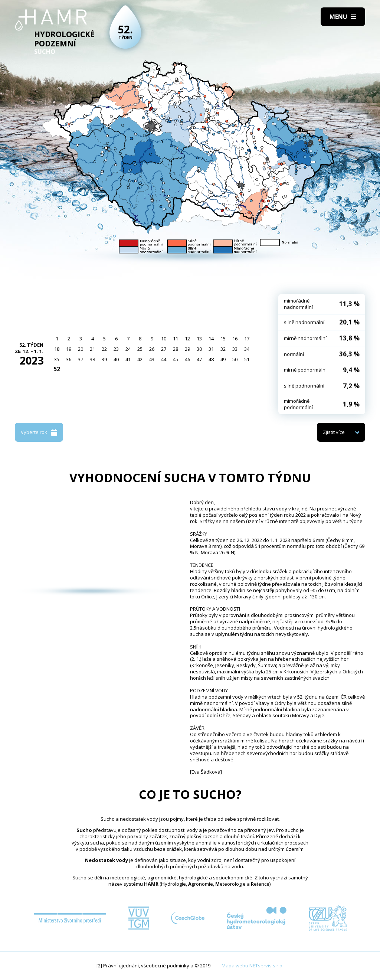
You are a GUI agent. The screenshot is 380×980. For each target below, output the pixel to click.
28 (176, 349)
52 (57, 369)
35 (57, 359)
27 (164, 349)
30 (199, 349)
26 (152, 349)
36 (69, 359)
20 (81, 349)
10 (164, 339)
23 (116, 349)
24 (128, 349)
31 (211, 349)
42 (140, 359)
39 (104, 359)
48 (211, 359)
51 (247, 359)
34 (247, 349)
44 (164, 359)
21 (92, 349)
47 (199, 359)
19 (69, 349)
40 (116, 359)
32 (223, 349)
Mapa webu (235, 966)
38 (92, 359)
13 (199, 339)
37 (81, 359)
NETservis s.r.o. (266, 966)
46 (187, 359)
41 (128, 359)
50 (235, 359)
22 (104, 349)
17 (247, 339)
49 (223, 359)
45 (176, 359)
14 (211, 339)
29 (187, 349)
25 (140, 349)
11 (176, 339)
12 (187, 339)
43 (152, 359)
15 (223, 339)
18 (57, 349)
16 (235, 339)
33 (235, 349)
